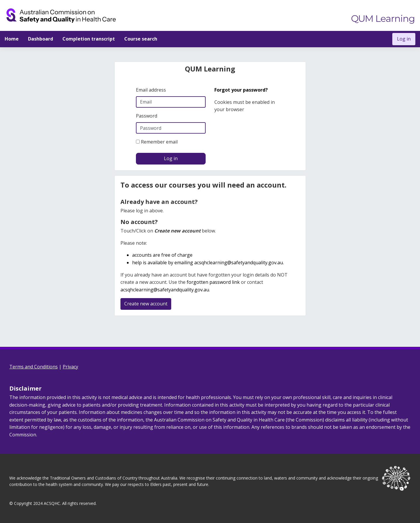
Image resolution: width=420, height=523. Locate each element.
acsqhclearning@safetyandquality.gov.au (239, 263)
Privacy (70, 367)
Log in (404, 39)
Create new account (146, 304)
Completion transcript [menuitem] (89, 39)
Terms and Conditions (34, 367)
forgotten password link (213, 282)
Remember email (159, 142)
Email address (151, 90)
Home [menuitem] (12, 39)
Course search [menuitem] (141, 39)
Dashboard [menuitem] (41, 39)
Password (147, 116)
